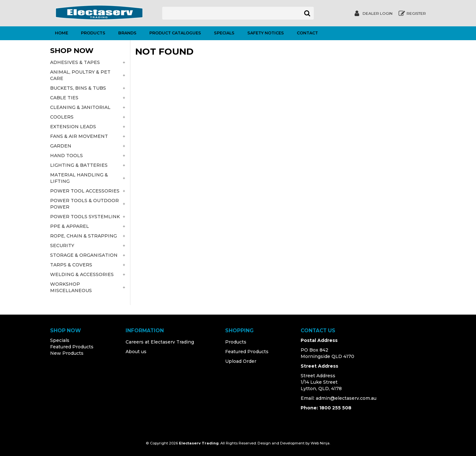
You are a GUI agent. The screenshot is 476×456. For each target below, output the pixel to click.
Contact (307, 33)
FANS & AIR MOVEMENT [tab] (79, 136)
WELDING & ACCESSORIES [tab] (82, 274)
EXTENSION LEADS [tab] (73, 127)
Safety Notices (266, 33)
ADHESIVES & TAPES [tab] (75, 62)
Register (416, 13)
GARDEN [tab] (61, 146)
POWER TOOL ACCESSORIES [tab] (85, 191)
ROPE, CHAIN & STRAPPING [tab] (84, 236)
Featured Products (72, 347)
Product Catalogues (175, 33)
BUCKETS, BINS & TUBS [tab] (78, 88)
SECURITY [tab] (62, 246)
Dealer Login (378, 13)
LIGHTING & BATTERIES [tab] (79, 165)
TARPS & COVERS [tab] (71, 265)
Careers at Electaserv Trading (160, 342)
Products (93, 33)
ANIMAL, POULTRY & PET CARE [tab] (80, 75)
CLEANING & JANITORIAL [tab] (80, 107)
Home (62, 33)
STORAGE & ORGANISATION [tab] (84, 255)
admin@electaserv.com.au (346, 398)
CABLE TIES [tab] (64, 98)
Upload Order (241, 361)
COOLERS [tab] (62, 117)
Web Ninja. (320, 443)
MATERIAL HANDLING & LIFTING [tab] (79, 178)
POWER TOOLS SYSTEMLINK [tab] (85, 217)
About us (136, 352)
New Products (67, 353)
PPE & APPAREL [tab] (70, 226)
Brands (127, 33)
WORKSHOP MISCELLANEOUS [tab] (71, 287)
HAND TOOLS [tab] (66, 156)
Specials (224, 33)
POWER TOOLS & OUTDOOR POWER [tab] (84, 204)
